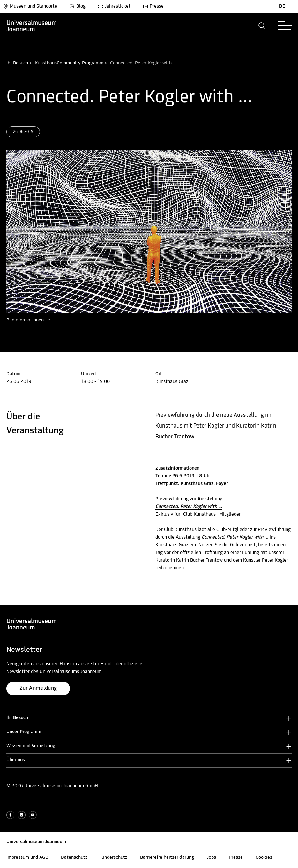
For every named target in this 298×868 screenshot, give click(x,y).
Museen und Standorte (30, 6)
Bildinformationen (28, 320)
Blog (78, 6)
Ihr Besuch (17, 63)
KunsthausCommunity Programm (69, 63)
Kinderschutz (114, 857)
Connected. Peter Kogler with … (189, 507)
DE (282, 6)
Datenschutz (74, 857)
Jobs (211, 857)
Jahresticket (114, 6)
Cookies (264, 857)
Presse (153, 6)
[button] (262, 26)
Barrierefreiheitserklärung (167, 857)
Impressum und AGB (27, 857)
